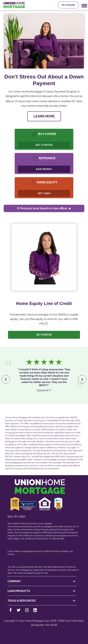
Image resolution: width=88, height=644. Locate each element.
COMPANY (42, 581)
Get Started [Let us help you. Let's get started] (44, 335)
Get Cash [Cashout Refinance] (44, 193)
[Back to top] (44, 635)
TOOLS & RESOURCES (42, 601)
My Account (68, 5)
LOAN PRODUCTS (42, 591)
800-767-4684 (16, 517)
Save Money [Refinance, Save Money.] (44, 169)
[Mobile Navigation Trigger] (84, 6)
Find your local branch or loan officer (46, 208)
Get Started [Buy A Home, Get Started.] (44, 145)
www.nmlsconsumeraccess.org (22, 527)
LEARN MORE (44, 116)
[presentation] (6, 379)
